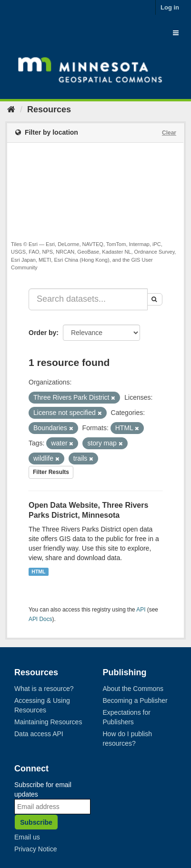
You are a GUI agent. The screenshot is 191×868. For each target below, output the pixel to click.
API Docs (40, 619)
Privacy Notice (35, 849)
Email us (27, 837)
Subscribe (36, 822)
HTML (38, 572)
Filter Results (51, 472)
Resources (49, 109)
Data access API (39, 734)
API (141, 610)
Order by (42, 333)
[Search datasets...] (88, 299)
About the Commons (133, 689)
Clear (169, 133)
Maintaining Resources (48, 722)
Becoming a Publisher (135, 700)
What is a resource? (44, 689)
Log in (170, 7)
